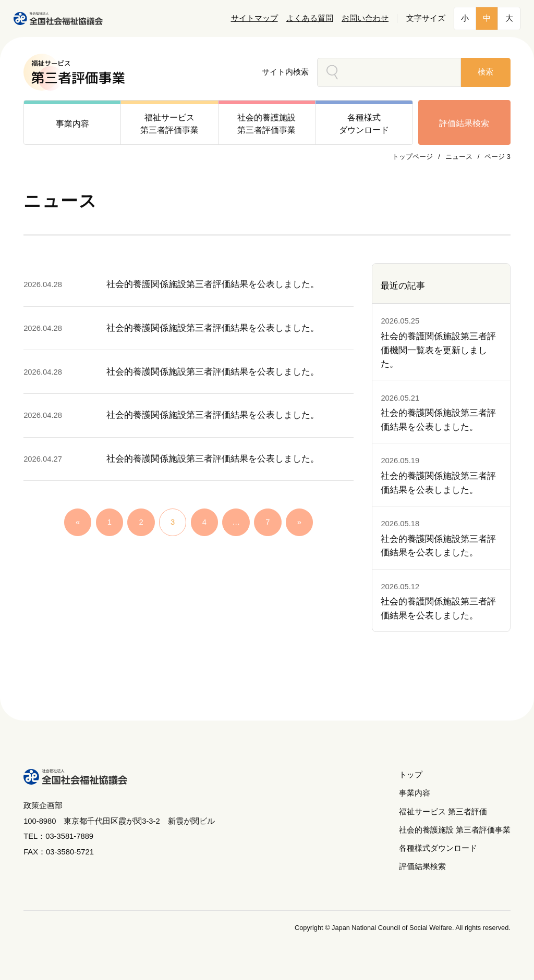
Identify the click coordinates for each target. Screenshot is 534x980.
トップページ (412, 157)
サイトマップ (254, 18)
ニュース (459, 157)
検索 (486, 72)
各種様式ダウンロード (438, 848)
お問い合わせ (365, 18)
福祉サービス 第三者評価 (443, 812)
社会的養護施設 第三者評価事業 (455, 830)
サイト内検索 (285, 72)
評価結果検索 (464, 123)
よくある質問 (310, 18)
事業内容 (415, 793)
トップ (411, 775)
